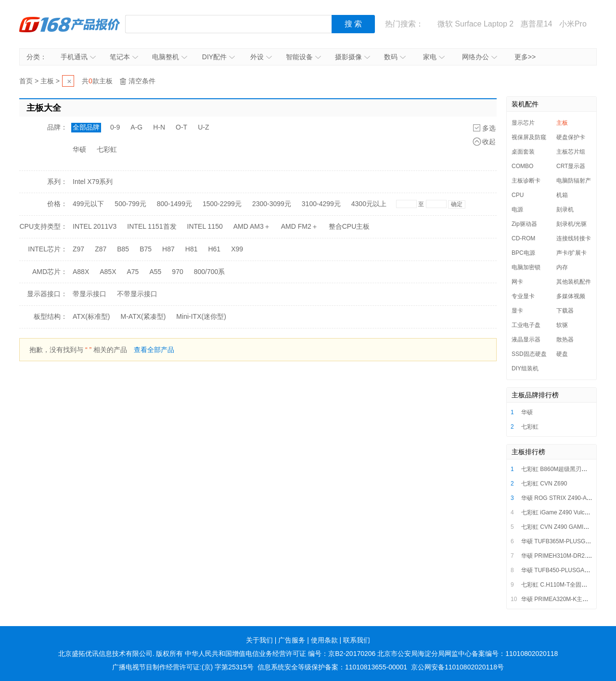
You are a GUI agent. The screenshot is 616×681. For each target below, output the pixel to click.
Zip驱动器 (524, 224)
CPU (518, 195)
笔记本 (124, 57)
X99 (237, 249)
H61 (214, 249)
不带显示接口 (137, 294)
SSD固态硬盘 (529, 354)
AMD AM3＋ (252, 226)
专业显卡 (523, 296)
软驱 (562, 325)
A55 (155, 272)
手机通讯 (78, 57)
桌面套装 (523, 152)
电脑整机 (170, 57)
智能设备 (303, 57)
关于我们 (259, 640)
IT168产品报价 (70, 24)
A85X (108, 272)
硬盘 (562, 354)
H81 (192, 249)
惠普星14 (537, 24)
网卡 (517, 282)
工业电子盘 (526, 325)
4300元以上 (369, 204)
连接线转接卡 (574, 238)
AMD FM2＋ (300, 226)
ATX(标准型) (91, 316)
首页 (26, 81)
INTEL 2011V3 (95, 226)
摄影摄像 (353, 57)
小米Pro (573, 24)
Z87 (101, 249)
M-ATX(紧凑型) (143, 316)
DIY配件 (218, 57)
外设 (261, 57)
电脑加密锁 (526, 267)
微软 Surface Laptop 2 (475, 24)
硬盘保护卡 (571, 137)
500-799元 (130, 204)
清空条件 (142, 81)
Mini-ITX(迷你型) (201, 316)
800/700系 (210, 272)
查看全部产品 (154, 350)
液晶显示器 (526, 340)
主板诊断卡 (526, 181)
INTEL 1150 (205, 226)
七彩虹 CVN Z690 (544, 484)
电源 (517, 210)
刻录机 (565, 210)
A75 (133, 272)
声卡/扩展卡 (571, 253)
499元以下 (88, 204)
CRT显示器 (571, 166)
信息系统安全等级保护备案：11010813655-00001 (332, 667)
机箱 (562, 195)
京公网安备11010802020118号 (457, 667)
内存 (562, 267)
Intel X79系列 (93, 182)
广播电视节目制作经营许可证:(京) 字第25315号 (183, 667)
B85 (123, 249)
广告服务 (292, 640)
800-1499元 (174, 204)
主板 (47, 81)
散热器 (565, 340)
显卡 (517, 311)
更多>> (525, 57)
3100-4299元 (321, 204)
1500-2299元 (222, 204)
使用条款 (324, 640)
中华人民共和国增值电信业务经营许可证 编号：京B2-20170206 (280, 654)
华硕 (79, 149)
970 (177, 272)
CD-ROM (523, 238)
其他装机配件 (574, 282)
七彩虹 (107, 149)
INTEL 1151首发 (152, 226)
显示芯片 (523, 123)
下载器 (565, 311)
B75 (146, 249)
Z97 (78, 249)
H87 (168, 249)
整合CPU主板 (349, 226)
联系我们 (357, 640)
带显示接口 (90, 294)
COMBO (522, 166)
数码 (395, 57)
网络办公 (480, 57)
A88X (81, 272)
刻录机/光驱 (571, 224)
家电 (434, 57)
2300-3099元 (272, 204)
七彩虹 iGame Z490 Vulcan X (559, 512)
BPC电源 (523, 253)
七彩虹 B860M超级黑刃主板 (557, 469)
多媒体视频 (571, 296)
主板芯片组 (571, 152)
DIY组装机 (525, 368)
